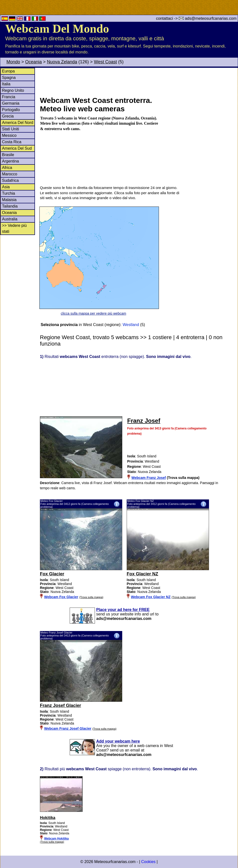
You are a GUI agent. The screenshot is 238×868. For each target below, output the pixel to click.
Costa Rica (12, 142)
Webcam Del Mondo (57, 29)
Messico (9, 135)
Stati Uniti (10, 129)
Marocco (10, 174)
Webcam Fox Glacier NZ (151, 597)
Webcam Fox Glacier (61, 597)
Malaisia (9, 200)
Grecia (8, 116)
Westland (131, 325)
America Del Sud (17, 148)
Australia (10, 219)
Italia (6, 84)
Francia (9, 97)
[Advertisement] (139, 81)
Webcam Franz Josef (149, 478)
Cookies (148, 862)
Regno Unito (13, 90)
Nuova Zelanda (62, 62)
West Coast (105, 62)
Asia (6, 187)
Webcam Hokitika (56, 839)
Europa (8, 71)
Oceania (34, 62)
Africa (7, 168)
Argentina (11, 161)
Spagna (9, 78)
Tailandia (10, 206)
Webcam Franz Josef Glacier (68, 728)
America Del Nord (18, 123)
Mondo (13, 62)
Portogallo (11, 110)
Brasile (8, 155)
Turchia (9, 193)
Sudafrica (10, 180)
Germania (11, 103)
